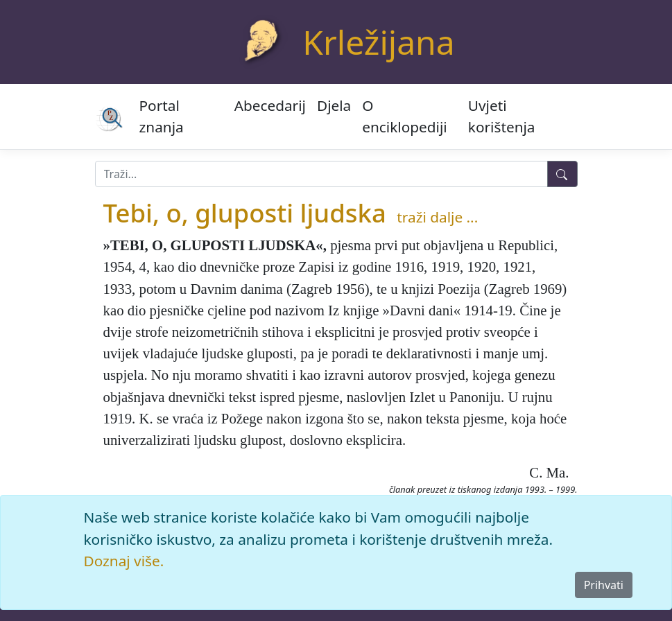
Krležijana (378, 42)
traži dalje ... (437, 217)
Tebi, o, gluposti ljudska (245, 213)
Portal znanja (162, 116)
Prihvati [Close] (604, 585)
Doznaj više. (124, 561)
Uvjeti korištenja (502, 116)
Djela (334, 105)
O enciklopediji (404, 116)
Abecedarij (270, 105)
